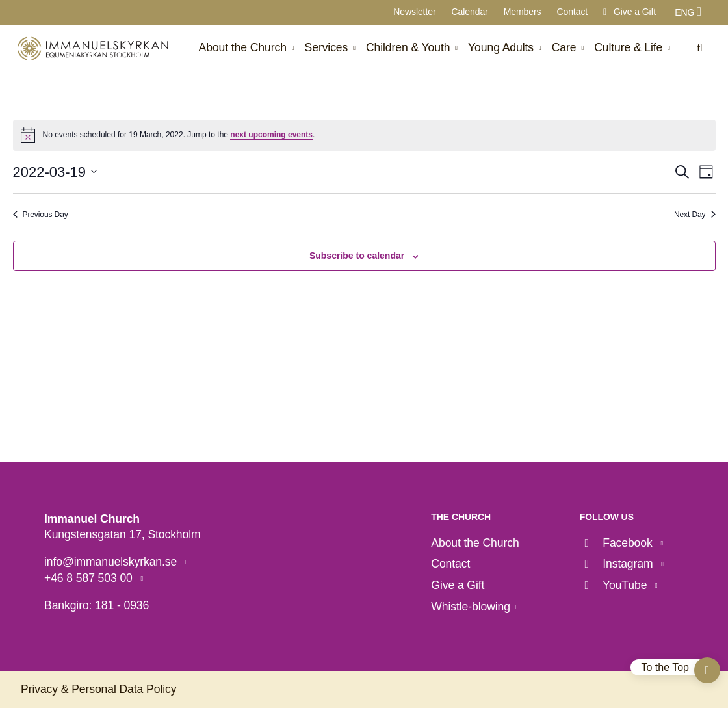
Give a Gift (630, 12)
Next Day (695, 215)
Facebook (618, 543)
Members (523, 12)
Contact (572, 12)
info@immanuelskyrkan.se (112, 562)
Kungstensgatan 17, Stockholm (123, 534)
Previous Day (41, 215)
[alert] (364, 135)
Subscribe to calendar (357, 256)
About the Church (475, 543)
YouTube (615, 585)
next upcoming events (271, 135)
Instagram (618, 564)
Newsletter (414, 12)
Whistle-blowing (471, 607)
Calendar (470, 12)
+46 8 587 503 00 (90, 578)
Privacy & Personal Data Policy (98, 689)
